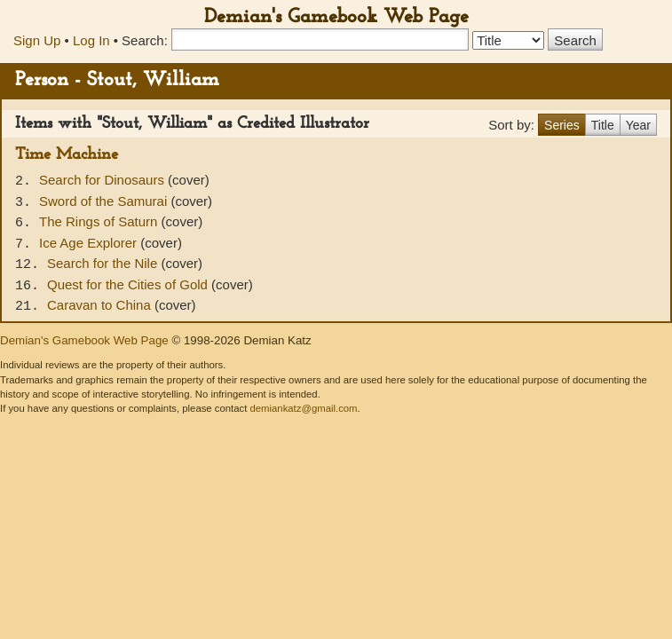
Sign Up (37, 40)
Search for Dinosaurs (103, 180)
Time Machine (67, 155)
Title (603, 125)
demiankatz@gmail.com (303, 408)
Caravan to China (101, 305)
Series (562, 125)
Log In (91, 40)
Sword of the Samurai (105, 201)
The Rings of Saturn (100, 221)
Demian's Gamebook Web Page (336, 17)
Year (638, 125)
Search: (145, 40)
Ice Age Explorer (90, 243)
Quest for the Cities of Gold (129, 284)
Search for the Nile (104, 263)
